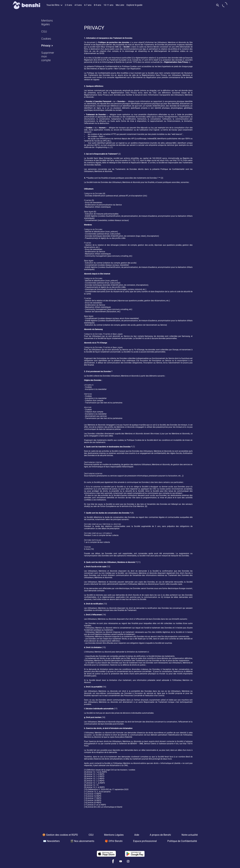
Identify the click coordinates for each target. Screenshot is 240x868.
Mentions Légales (114, 835)
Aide (137, 835)
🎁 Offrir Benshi (114, 841)
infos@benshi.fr (91, 744)
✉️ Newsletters (51, 841)
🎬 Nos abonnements (82, 841)
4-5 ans (78, 5)
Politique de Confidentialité (182, 841)
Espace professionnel (145, 841)
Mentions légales (47, 22)
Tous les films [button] (54, 5)
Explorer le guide (134, 5)
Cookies (46, 39)
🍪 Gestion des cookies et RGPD (60, 835)
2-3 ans (68, 5)
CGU (44, 31)
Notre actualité (190, 835)
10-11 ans (108, 5)
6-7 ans (88, 5)
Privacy (46, 45)
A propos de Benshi (160, 835)
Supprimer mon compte (48, 56)
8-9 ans (97, 5)
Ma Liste (120, 5)
